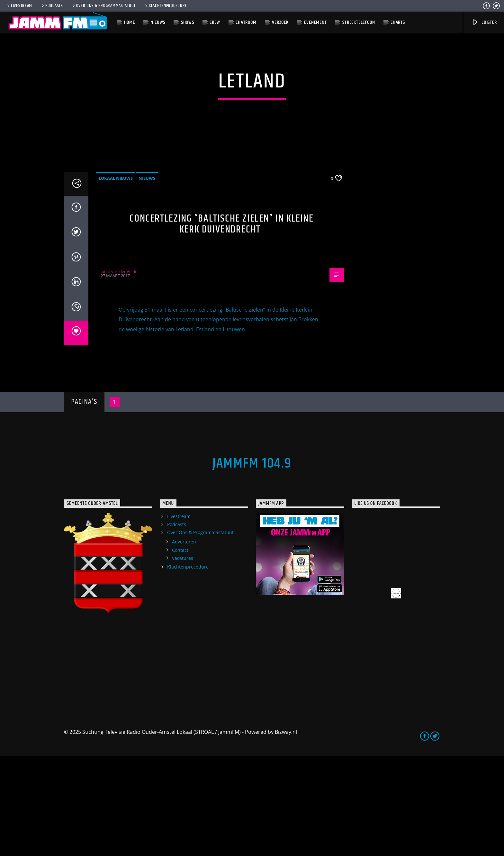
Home (130, 22)
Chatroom (246, 22)
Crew (215, 22)
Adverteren (184, 641)
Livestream (19, 6)
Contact (180, 649)
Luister (484, 22)
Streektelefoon (359, 22)
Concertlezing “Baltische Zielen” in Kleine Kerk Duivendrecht (221, 323)
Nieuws (158, 22)
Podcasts (52, 6)
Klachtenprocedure (166, 6)
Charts (398, 22)
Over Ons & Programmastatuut (104, 6)
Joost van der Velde (119, 371)
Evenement (315, 22)
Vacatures (183, 658)
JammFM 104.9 (252, 563)
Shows (188, 22)
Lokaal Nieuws (116, 278)
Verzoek (280, 22)
